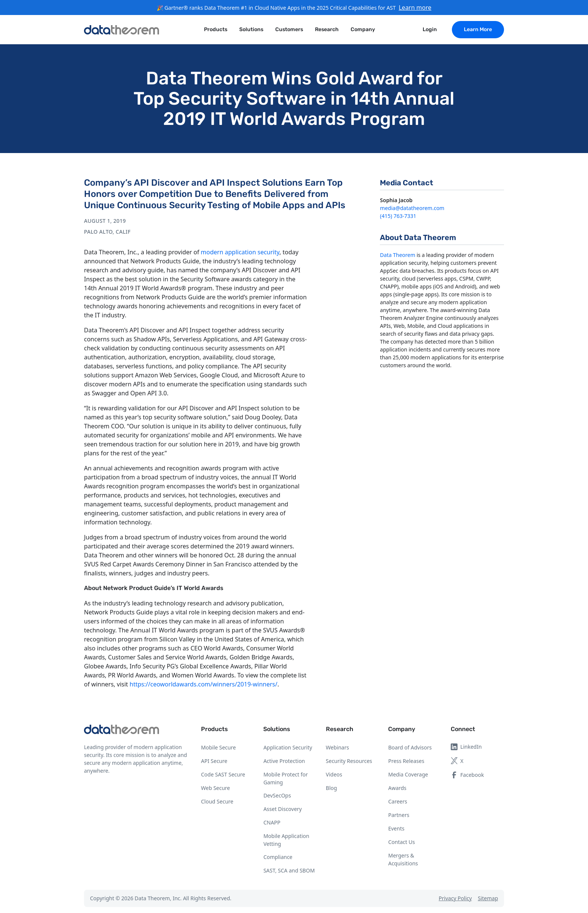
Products (214, 729)
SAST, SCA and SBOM (289, 870)
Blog (331, 788)
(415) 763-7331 (398, 216)
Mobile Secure (218, 747)
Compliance (278, 857)
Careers (397, 801)
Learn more (415, 8)
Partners (399, 815)
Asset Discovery (282, 809)
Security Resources (349, 761)
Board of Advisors (410, 747)
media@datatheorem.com (412, 208)
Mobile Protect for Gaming (285, 778)
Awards (397, 788)
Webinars (337, 747)
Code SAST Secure (223, 774)
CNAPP (272, 822)
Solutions (277, 729)
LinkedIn (466, 747)
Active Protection (284, 761)
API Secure (214, 761)
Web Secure (215, 788)
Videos (334, 774)
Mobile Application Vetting (286, 840)
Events (396, 828)
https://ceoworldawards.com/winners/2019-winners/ (204, 684)
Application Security (288, 747)
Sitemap (488, 898)
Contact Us (401, 842)
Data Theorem (397, 255)
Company (402, 729)
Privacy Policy (455, 898)
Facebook (467, 775)
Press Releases (406, 761)
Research (340, 729)
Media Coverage (408, 774)
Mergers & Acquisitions (403, 859)
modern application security (240, 252)
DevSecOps (277, 795)
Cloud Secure (217, 801)
